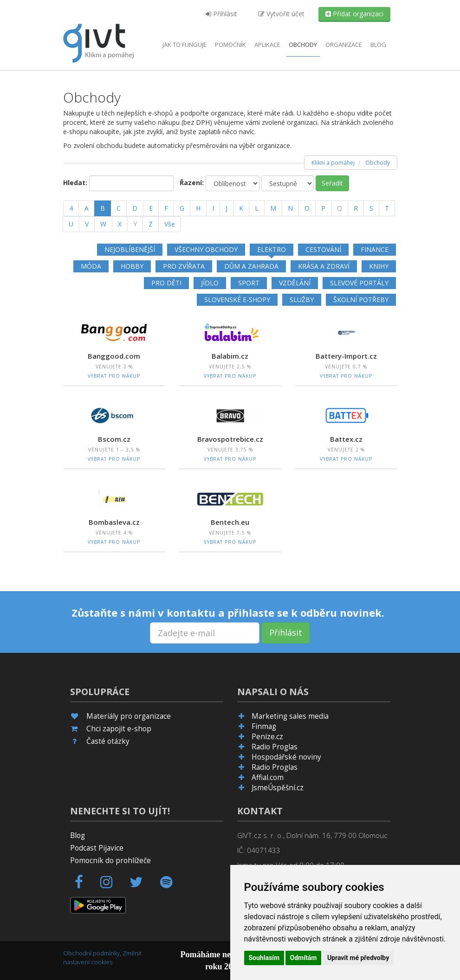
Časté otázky (108, 741)
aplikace (267, 45)
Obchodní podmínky (91, 953)
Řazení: (192, 183)
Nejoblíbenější (130, 249)
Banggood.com (114, 356)
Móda (91, 266)
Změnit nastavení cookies (102, 957)
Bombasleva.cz (114, 522)
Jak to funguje (185, 45)
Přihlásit (221, 14)
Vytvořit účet (281, 14)
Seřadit (332, 183)
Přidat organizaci (354, 14)
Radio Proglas (275, 747)
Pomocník (230, 45)
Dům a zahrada (251, 266)
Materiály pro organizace (129, 716)
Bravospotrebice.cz (230, 439)
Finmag (264, 726)
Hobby (132, 266)
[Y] (135, 224)
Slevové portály (359, 283)
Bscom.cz (114, 439)
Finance (375, 249)
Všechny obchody (206, 249)
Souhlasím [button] (264, 958)
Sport (249, 283)
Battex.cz (346, 439)
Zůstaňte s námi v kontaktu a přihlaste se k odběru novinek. (228, 612)
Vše (170, 224)
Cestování (323, 249)
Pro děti (166, 283)
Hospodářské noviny (286, 757)
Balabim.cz (230, 356)
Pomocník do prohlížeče (110, 861)
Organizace (344, 45)
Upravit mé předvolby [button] (358, 958)
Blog (378, 45)
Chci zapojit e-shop (119, 729)
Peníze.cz (267, 737)
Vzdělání (295, 283)
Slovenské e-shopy (237, 300)
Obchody (303, 45)
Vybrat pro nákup (114, 376)
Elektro (272, 249)
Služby (302, 300)
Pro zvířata (184, 266)
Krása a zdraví (324, 266)
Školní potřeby (361, 300)
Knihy (379, 266)
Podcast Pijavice (97, 848)
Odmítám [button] (304, 958)
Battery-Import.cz (346, 356)
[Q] (340, 208)
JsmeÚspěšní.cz (278, 788)
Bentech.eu (230, 522)
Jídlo (210, 283)
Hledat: (75, 183)
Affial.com (268, 777)
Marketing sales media (290, 716)
